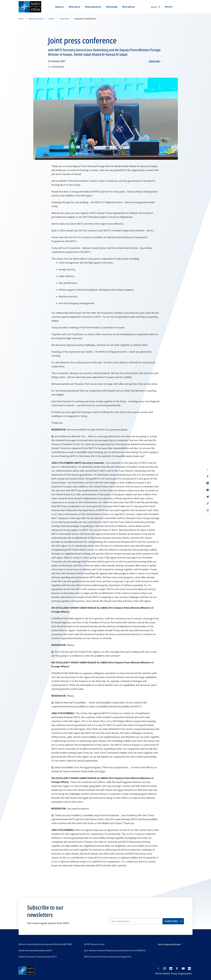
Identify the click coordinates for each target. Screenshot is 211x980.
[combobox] (170, 7)
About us (59, 7)
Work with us (128, 7)
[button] (170, 7)
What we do (74, 7)
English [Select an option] (154, 61)
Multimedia (112, 7)
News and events (93, 7)
